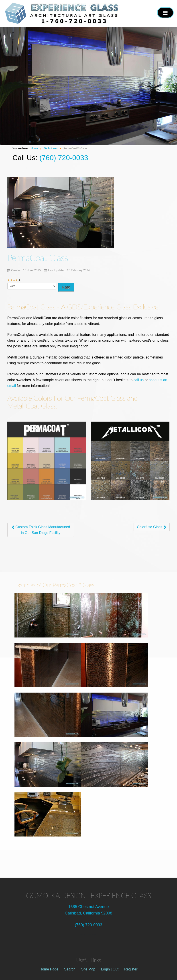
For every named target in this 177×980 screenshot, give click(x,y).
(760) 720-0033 (64, 158)
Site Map (88, 969)
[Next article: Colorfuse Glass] (152, 527)
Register (131, 969)
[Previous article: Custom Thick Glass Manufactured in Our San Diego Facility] (41, 530)
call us (139, 380)
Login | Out (110, 969)
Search (70, 969)
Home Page (49, 969)
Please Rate (7, 283)
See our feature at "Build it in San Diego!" (88, 934)
